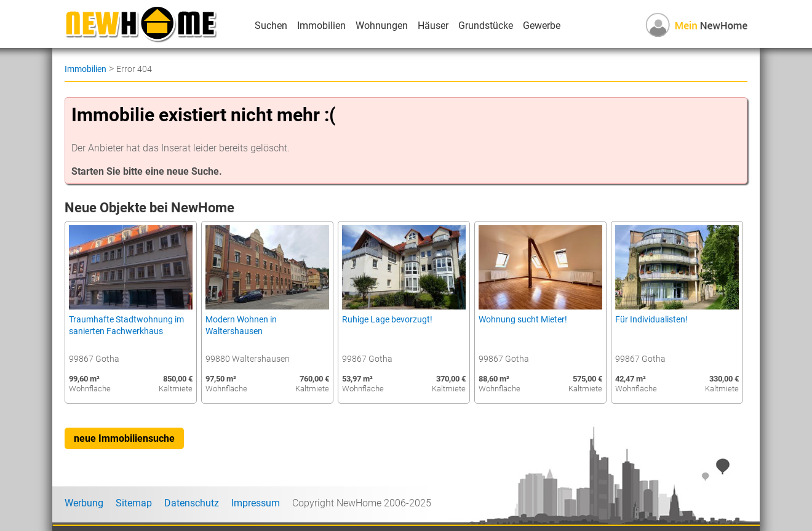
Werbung (84, 503)
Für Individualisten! (651, 320)
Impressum (256, 503)
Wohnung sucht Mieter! (523, 320)
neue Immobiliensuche (124, 438)
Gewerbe (542, 26)
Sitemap (134, 503)
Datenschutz (192, 503)
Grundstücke (486, 26)
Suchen (271, 26)
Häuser (433, 26)
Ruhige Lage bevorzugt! (387, 320)
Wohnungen (382, 26)
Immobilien (321, 26)
